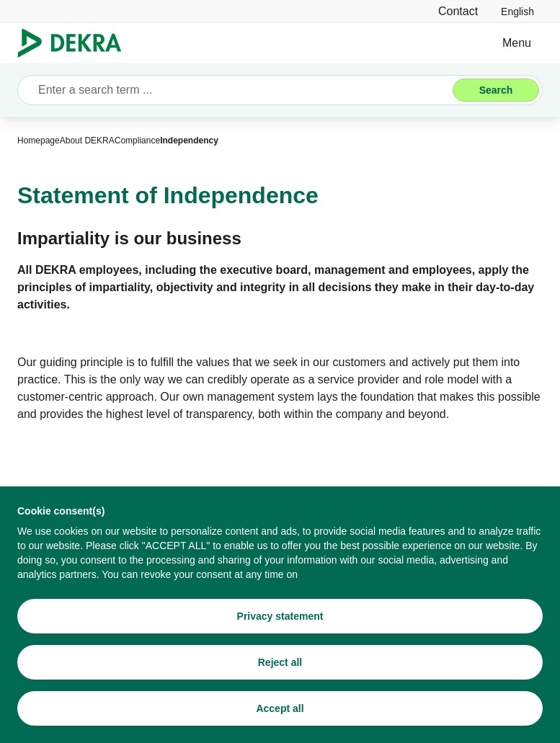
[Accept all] (280, 708)
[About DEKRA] (87, 141)
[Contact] (458, 11)
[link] (517, 11)
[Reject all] (280, 662)
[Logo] (75, 43)
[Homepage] (39, 141)
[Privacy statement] (280, 616)
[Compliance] (137, 141)
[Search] (496, 90)
